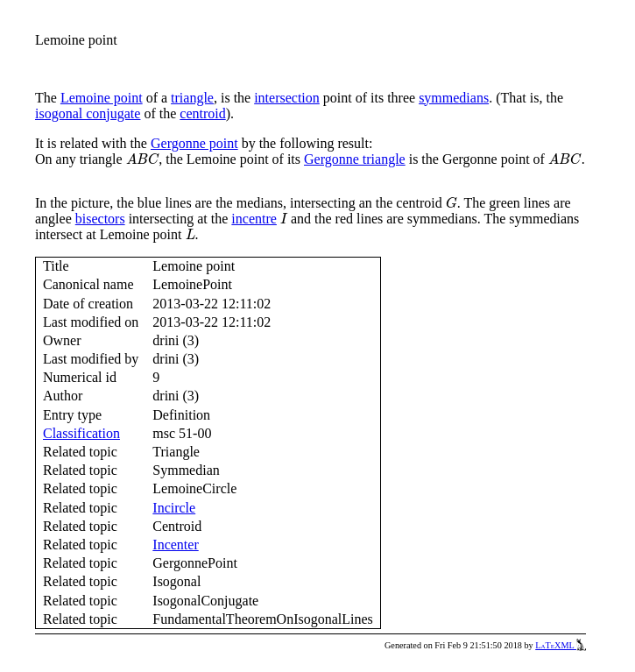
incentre (254, 219)
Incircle (174, 508)
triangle (192, 98)
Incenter (175, 545)
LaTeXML (561, 645)
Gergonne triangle (355, 159)
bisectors (100, 219)
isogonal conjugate (88, 113)
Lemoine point (102, 98)
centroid (202, 113)
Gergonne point (194, 143)
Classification (81, 433)
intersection (287, 98)
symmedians (454, 98)
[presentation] (143, 159)
